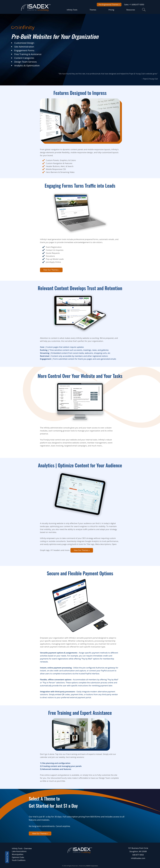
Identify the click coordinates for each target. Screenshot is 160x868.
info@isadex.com (138, 858)
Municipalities (18, 854)
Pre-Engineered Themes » (109, 5)
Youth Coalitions (19, 860)
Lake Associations (19, 851)
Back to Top (7, 857)
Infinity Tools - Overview (22, 848)
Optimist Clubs (18, 857)
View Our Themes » (51, 270)
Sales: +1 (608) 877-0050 (134, 5)
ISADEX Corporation (92, 866)
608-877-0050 (138, 855)
